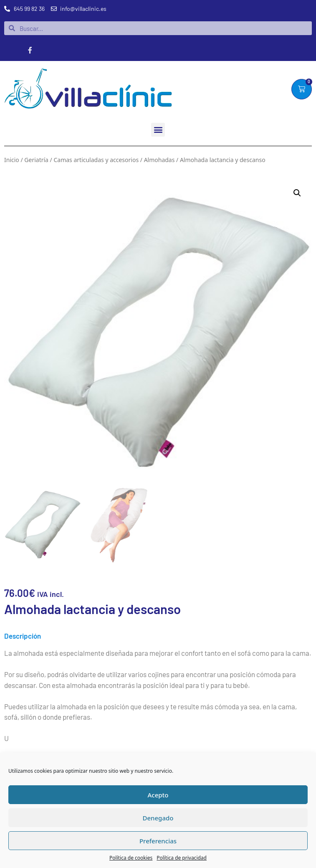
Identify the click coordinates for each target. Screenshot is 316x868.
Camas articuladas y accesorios (96, 160)
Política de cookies (131, 858)
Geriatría (36, 160)
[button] (158, 130)
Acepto (158, 795)
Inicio (12, 160)
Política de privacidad (182, 858)
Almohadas (159, 160)
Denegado (158, 818)
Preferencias (158, 841)
